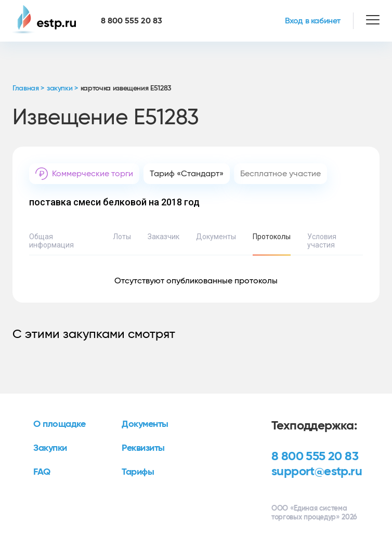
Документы (216, 237)
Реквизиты (143, 448)
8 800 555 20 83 (315, 457)
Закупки (50, 448)
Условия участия (322, 241)
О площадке (60, 424)
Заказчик (164, 237)
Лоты (122, 237)
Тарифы (138, 472)
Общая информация (51, 241)
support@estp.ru (317, 472)
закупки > (62, 88)
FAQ (42, 472)
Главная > (28, 88)
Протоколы (272, 237)
